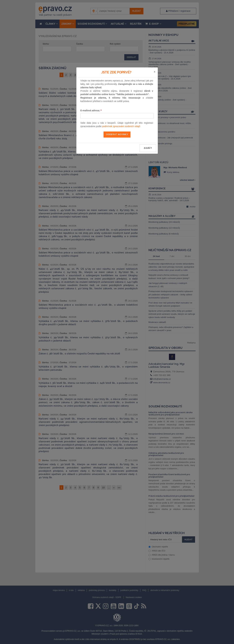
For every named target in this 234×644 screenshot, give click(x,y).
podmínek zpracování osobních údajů (121, 126)
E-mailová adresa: (91, 110)
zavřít (148, 148)
